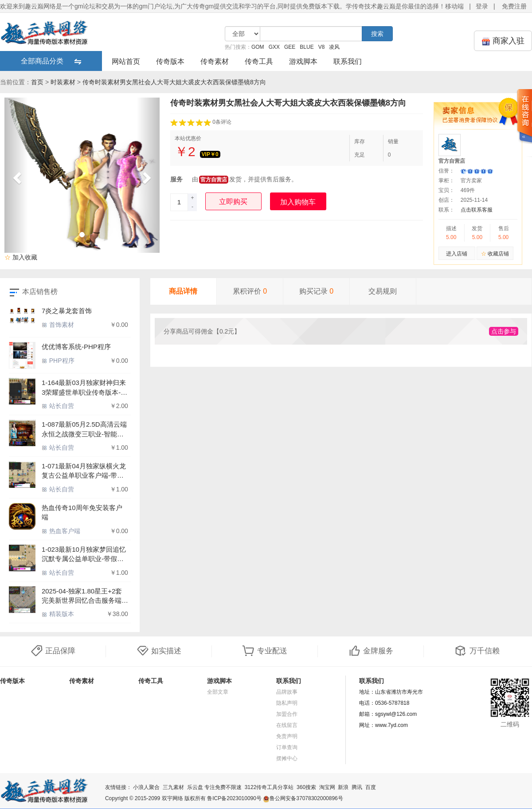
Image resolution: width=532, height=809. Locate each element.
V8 (322, 47)
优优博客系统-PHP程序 (76, 347)
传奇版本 (170, 61)
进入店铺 (457, 254)
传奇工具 (259, 61)
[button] (16, 175)
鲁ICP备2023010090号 (234, 798)
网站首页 (126, 61)
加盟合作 (287, 714)
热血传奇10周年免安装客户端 (82, 512)
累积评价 (250, 291)
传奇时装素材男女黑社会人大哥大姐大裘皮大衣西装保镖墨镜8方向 (174, 82)
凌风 (334, 47)
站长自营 (58, 406)
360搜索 (306, 787)
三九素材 (173, 787)
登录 (482, 6)
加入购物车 (298, 202)
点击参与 (504, 331)
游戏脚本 (303, 61)
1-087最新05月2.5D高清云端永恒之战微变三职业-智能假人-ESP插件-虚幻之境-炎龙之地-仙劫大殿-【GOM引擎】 (85, 430)
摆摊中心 (287, 758)
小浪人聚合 (146, 787)
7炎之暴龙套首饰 (67, 311)
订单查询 (287, 747)
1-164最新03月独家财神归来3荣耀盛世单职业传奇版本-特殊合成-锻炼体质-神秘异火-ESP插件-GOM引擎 (84, 388)
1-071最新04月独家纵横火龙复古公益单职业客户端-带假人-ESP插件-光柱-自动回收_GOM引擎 (84, 471)
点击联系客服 (477, 210)
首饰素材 (58, 325)
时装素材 (63, 82)
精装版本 (58, 614)
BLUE (307, 47)
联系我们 (348, 61)
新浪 (343, 787)
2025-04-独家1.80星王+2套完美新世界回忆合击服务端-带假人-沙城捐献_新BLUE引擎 (83, 596)
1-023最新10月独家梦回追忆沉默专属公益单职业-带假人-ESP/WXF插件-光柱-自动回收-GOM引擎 (84, 555)
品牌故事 (287, 692)
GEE (290, 47)
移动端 (454, 6)
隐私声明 (287, 703)
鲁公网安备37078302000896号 (303, 798)
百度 (371, 787)
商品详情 (183, 291)
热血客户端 (61, 531)
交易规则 (383, 291)
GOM (258, 47)
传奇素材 (215, 61)
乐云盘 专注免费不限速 (214, 787)
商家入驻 (503, 41)
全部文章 (218, 692)
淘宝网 (327, 787)
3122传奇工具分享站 (269, 787)
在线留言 (287, 725)
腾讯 (357, 787)
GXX (274, 47)
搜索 (377, 34)
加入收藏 (21, 257)
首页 (37, 82)
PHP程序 (58, 361)
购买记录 (316, 291)
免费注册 (514, 6)
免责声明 (287, 736)
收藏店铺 (495, 254)
